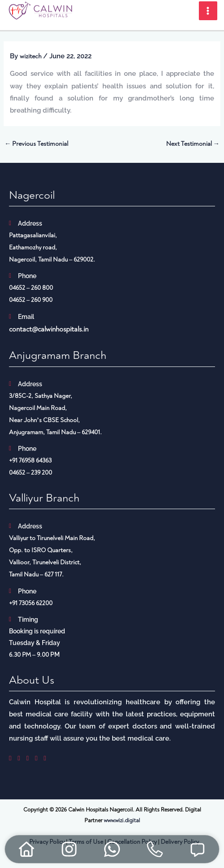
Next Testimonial (193, 144)
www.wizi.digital (122, 820)
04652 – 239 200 (31, 473)
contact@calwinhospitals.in (49, 329)
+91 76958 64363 (30, 460)
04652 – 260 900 (31, 300)
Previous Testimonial (37, 144)
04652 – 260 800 (31, 288)
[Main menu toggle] (208, 11)
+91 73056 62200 (31, 603)
